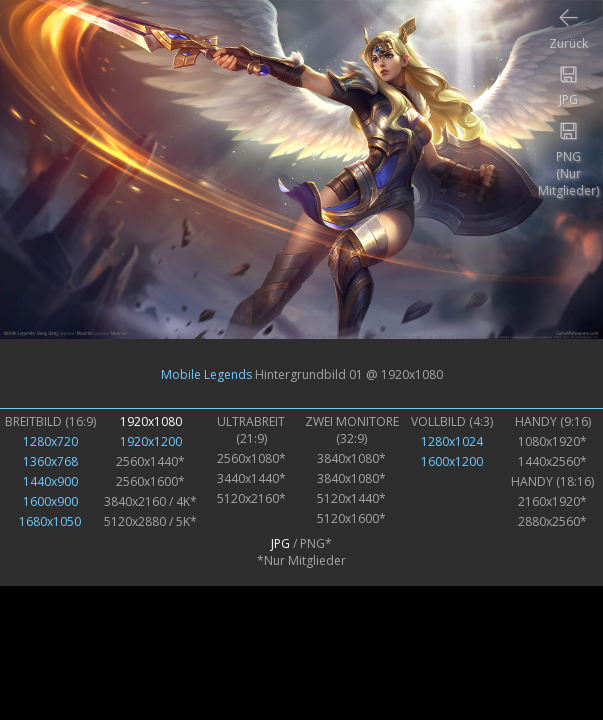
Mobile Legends (206, 373)
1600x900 (50, 501)
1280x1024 (452, 441)
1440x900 (50, 481)
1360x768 (50, 461)
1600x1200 (452, 461)
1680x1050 (50, 521)
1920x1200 (151, 441)
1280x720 (50, 441)
